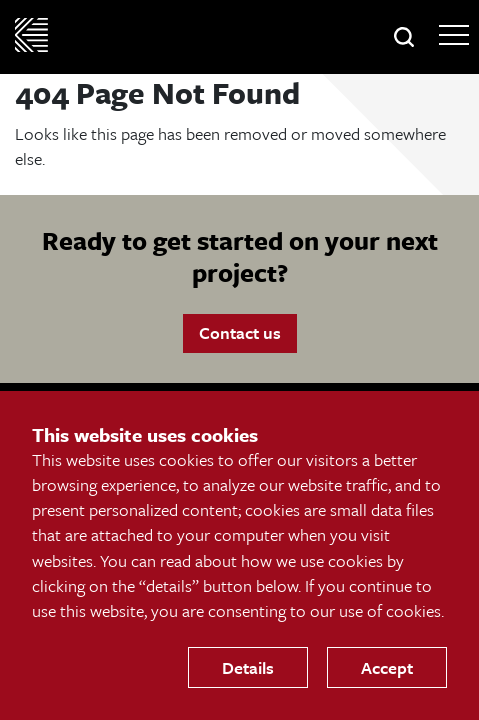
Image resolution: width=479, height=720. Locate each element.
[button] (404, 37)
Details (248, 667)
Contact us (240, 332)
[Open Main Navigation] (454, 35)
